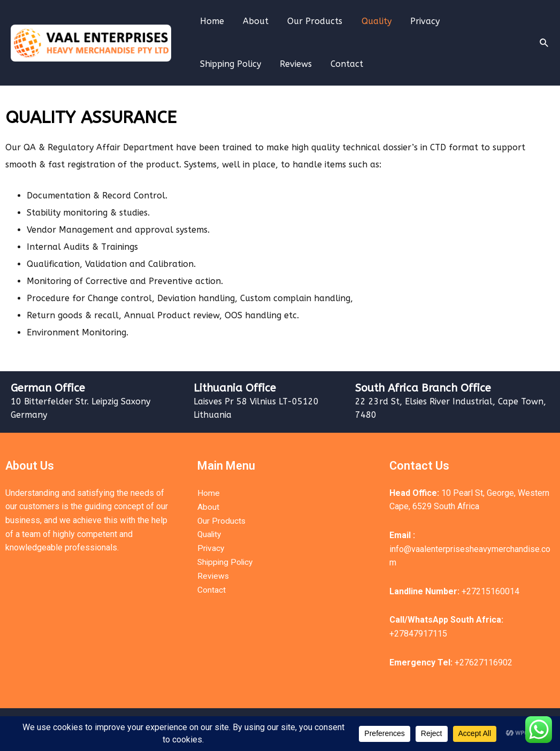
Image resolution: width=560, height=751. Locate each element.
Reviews (215, 64)
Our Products (310, 21)
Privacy (417, 21)
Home (211, 21)
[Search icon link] (544, 43)
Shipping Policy (479, 21)
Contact (264, 64)
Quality (370, 21)
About (253, 21)
